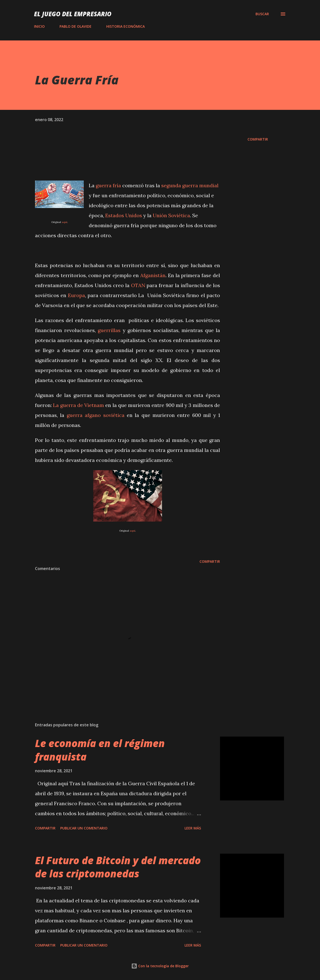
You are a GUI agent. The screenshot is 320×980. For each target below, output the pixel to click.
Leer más (193, 828)
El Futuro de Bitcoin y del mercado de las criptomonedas (118, 867)
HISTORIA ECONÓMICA (125, 26)
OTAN (138, 285)
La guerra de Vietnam (78, 405)
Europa (76, 295)
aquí (64, 222)
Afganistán (153, 275)
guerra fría (108, 185)
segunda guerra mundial (190, 185)
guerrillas (110, 330)
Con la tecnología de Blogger (160, 966)
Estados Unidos (124, 215)
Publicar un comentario (84, 828)
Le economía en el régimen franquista (100, 750)
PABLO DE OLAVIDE (75, 26)
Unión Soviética (171, 215)
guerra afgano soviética (96, 415)
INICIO (39, 26)
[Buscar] (262, 14)
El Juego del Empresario (73, 14)
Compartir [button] (258, 139)
